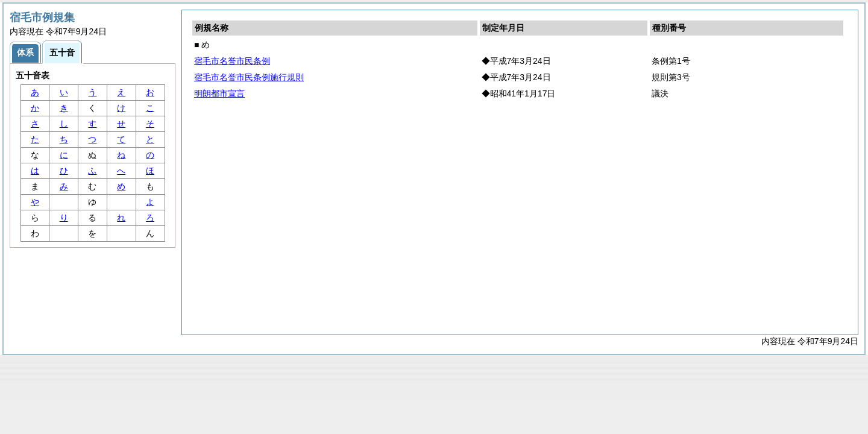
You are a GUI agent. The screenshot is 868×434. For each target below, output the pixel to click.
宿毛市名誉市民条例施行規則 (249, 77)
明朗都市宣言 (219, 93)
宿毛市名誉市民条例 (232, 61)
